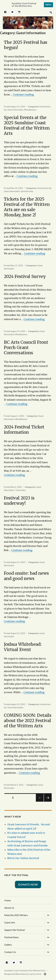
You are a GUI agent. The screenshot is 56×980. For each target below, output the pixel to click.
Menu (48, 5)
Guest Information (15, 110)
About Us (9, 908)
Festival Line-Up (44, 188)
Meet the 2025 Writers (16, 915)
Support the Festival (14, 930)
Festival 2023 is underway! (19, 501)
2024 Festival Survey (25, 276)
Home (8, 900)
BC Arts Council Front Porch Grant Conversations (26, 347)
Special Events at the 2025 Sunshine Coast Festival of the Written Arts (27, 125)
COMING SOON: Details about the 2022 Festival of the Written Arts (28, 721)
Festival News (11, 937)
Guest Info (10, 922)
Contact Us (10, 952)
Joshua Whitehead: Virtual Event (23, 647)
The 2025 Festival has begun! (26, 45)
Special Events (27, 191)
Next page (48, 802)
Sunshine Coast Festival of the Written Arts (24, 5)
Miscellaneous (30, 110)
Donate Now (28, 885)
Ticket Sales (20, 490)
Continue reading (23, 95)
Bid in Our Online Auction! (23, 858)
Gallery (8, 945)
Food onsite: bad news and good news (26, 576)
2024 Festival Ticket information (24, 430)
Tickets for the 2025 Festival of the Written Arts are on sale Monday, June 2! (27, 207)
